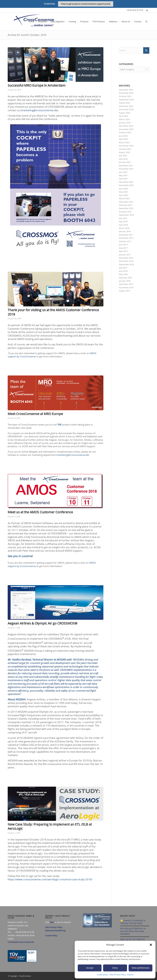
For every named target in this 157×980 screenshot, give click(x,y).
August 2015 (125, 291)
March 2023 (124, 142)
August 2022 (125, 152)
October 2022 (125, 149)
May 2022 (123, 159)
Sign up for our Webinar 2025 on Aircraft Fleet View (134, 941)
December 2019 (126, 202)
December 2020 (126, 182)
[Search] (146, 22)
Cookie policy (102, 975)
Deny (115, 968)
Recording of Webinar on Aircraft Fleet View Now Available (133, 931)
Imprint (130, 975)
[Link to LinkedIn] (147, 10)
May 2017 (123, 248)
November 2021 (126, 169)
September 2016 (126, 264)
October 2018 (125, 212)
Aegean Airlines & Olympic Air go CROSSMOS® (42, 623)
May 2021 (123, 175)
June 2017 (123, 245)
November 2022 (126, 146)
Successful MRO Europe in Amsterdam (37, 85)
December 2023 (126, 126)
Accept (90, 968)
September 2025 (126, 100)
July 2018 (123, 218)
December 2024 (126, 106)
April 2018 (123, 225)
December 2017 (126, 235)
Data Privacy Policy (118, 975)
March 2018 (124, 228)
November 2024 (126, 109)
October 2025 (125, 96)
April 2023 (123, 139)
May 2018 (123, 222)
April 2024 (123, 116)
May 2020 (123, 192)
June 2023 (123, 136)
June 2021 (123, 172)
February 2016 (125, 278)
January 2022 (125, 162)
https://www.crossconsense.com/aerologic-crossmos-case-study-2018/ (50, 879)
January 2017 (125, 255)
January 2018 (125, 231)
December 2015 (126, 284)
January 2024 (125, 123)
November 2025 (126, 93)
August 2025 (125, 103)
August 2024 (125, 113)
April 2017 (123, 251)
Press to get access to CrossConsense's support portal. (86, 4)
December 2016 (126, 258)
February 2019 (125, 205)
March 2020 (124, 198)
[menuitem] (31, 22)
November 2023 (126, 129)
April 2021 (123, 179)
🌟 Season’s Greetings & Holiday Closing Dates (133, 922)
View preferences (141, 968)
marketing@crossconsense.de (39, 110)
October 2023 (125, 132)
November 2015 (126, 287)
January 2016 (125, 281)
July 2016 (123, 268)
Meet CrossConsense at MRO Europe (35, 414)
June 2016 (123, 271)
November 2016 (126, 261)
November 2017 (126, 238)
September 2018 (126, 215)
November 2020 (126, 185)
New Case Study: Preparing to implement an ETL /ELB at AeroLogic (50, 826)
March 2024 (124, 119)
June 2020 (123, 189)
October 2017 (125, 241)
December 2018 (126, 208)
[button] (151, 945)
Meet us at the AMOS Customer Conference (40, 512)
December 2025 (126, 90)
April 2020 (123, 195)
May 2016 (123, 274)
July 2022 (123, 156)
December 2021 (126, 166)
